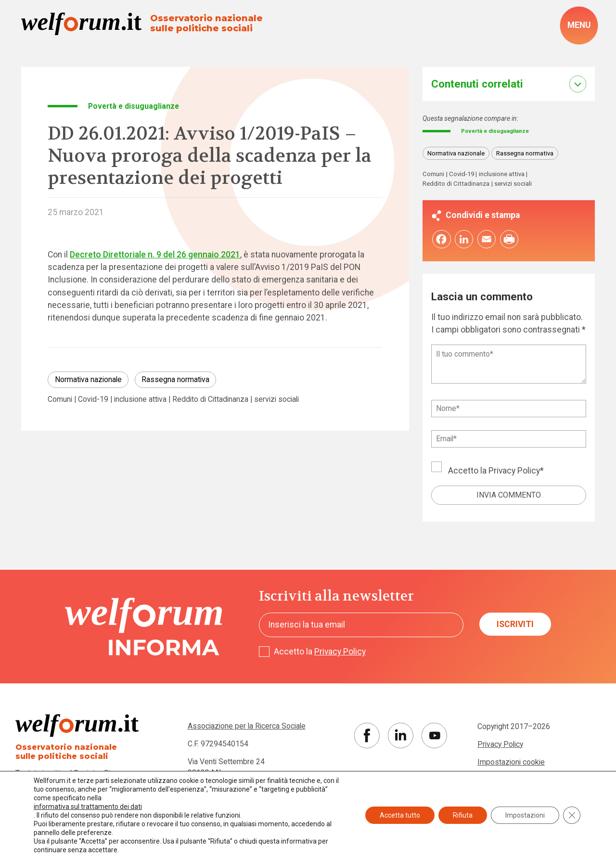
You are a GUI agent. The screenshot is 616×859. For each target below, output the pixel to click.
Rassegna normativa (175, 379)
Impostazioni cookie (511, 764)
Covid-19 (93, 399)
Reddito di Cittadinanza (210, 399)
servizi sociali (276, 399)
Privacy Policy (514, 473)
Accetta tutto (400, 815)
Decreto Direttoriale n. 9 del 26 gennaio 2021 (155, 255)
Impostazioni (525, 815)
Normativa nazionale (88, 379)
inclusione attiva (140, 399)
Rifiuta (463, 815)
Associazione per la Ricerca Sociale (247, 728)
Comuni (60, 399)
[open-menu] (579, 25)
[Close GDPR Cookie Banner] (572, 815)
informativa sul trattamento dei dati (88, 807)
